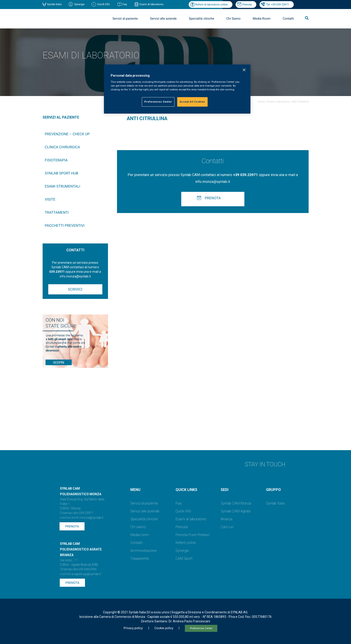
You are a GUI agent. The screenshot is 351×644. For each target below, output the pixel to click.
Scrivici (75, 289)
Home (261, 102)
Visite (50, 199)
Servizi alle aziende (163, 19)
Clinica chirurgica (62, 147)
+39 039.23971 (245, 175)
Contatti (288, 19)
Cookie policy (164, 628)
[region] (177, 89)
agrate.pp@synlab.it (88, 574)
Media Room (262, 19)
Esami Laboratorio (278, 102)
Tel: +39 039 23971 (278, 5)
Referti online (186, 543)
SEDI (225, 490)
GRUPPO (273, 490)
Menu (135, 490)
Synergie (79, 4)
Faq (125, 4)
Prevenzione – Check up (67, 134)
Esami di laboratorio (152, 4)
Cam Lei (227, 527)
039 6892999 (87, 569)
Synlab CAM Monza (236, 503)
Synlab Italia (54, 4)
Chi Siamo (233, 19)
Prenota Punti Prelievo (193, 535)
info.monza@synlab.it (213, 182)
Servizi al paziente (125, 19)
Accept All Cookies (192, 102)
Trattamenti (57, 212)
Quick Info (183, 511)
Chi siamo (138, 527)
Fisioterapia (56, 160)
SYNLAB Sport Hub (62, 173)
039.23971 (57, 272)
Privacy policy (133, 628)
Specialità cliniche (202, 19)
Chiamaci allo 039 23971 (77, 513)
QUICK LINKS (186, 490)
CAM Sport (184, 558)
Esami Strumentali (63, 186)
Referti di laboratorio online (212, 5)
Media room (140, 535)
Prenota (247, 5)
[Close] (244, 70)
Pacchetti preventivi (65, 226)
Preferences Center (201, 628)
